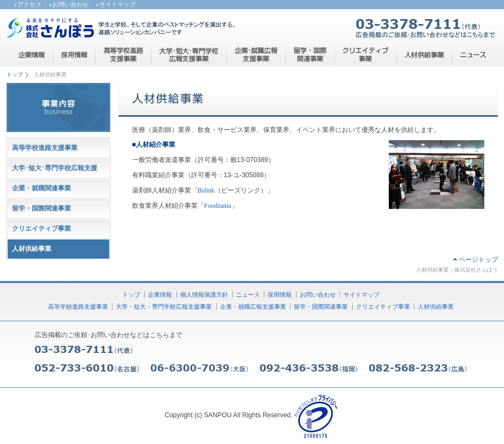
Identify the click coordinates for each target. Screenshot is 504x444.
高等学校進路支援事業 (45, 148)
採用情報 (280, 295)
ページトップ (478, 260)
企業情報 (160, 295)
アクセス (29, 4)
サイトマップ (117, 4)
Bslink (206, 190)
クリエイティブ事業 (41, 229)
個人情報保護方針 (204, 295)
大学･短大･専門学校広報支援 (55, 168)
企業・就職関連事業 (41, 188)
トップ (15, 74)
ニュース (248, 295)
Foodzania (218, 206)
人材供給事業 (436, 307)
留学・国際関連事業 (41, 208)
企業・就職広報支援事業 (253, 307)
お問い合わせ (70, 4)
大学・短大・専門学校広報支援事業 (164, 307)
